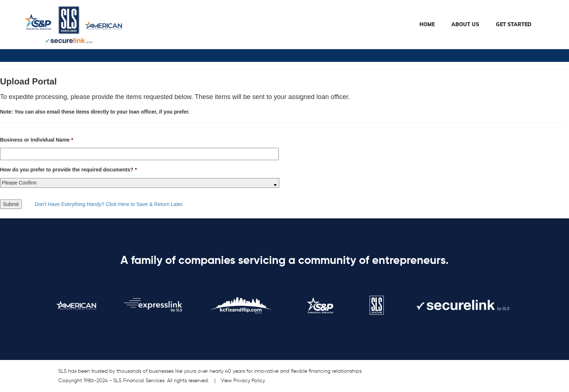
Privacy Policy (249, 381)
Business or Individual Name (37, 140)
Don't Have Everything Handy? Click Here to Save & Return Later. (109, 204)
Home (427, 24)
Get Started (514, 24)
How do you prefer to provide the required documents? (68, 170)
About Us (465, 24)
